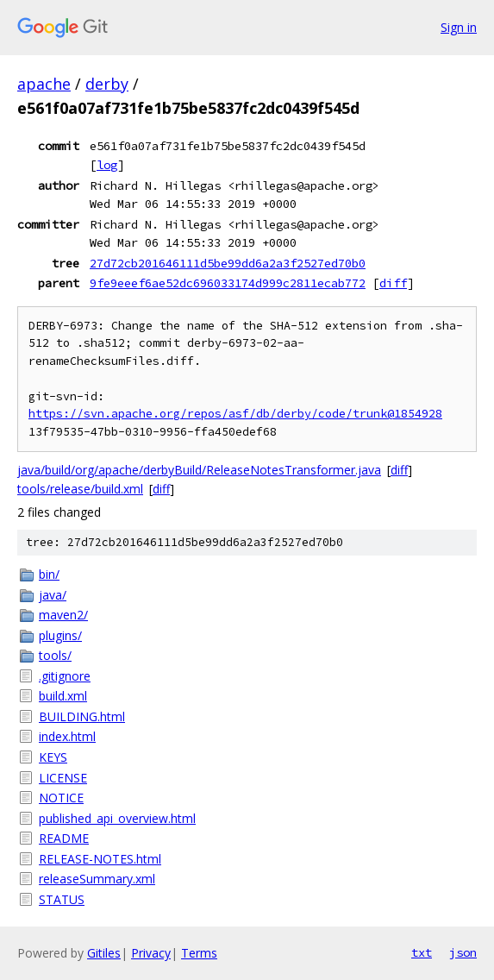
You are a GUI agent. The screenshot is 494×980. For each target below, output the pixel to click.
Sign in (459, 27)
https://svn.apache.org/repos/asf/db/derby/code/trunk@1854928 (235, 414)
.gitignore (65, 676)
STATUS (62, 899)
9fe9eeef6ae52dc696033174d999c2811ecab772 (228, 283)
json (463, 952)
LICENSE (63, 778)
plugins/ (60, 635)
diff (393, 283)
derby (107, 84)
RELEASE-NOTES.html (100, 859)
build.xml (63, 696)
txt (422, 952)
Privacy (151, 953)
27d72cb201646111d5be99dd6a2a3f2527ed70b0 (228, 263)
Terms (199, 953)
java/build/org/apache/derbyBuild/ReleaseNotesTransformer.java (199, 470)
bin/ (49, 574)
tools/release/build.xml (80, 489)
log (107, 165)
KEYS (53, 757)
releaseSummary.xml (97, 879)
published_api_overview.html (117, 818)
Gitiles (104, 953)
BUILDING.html (82, 716)
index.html (67, 736)
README (64, 838)
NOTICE (61, 798)
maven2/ (63, 615)
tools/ (55, 655)
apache (44, 84)
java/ (53, 595)
